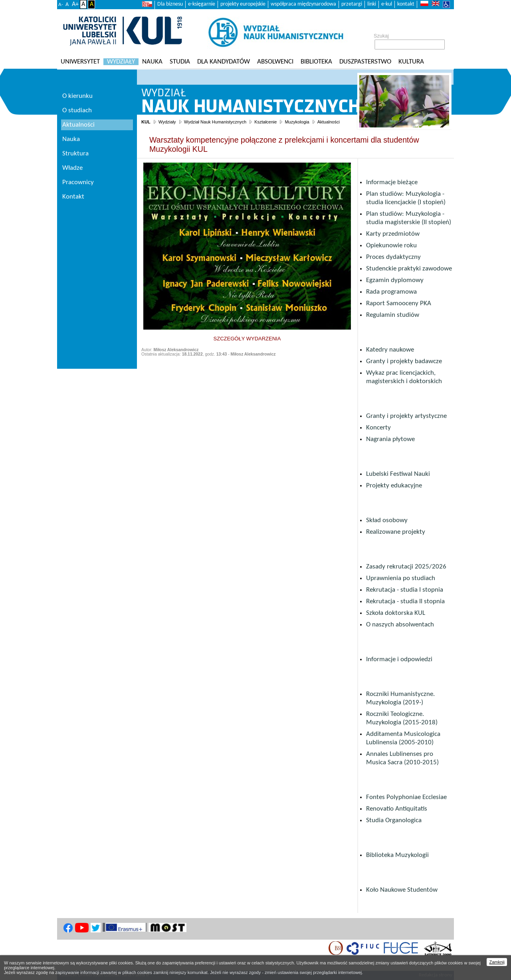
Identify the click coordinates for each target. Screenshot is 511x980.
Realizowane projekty (396, 532)
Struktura (75, 154)
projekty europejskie (243, 4)
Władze (72, 168)
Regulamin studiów (393, 315)
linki (372, 4)
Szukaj (381, 36)
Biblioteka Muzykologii (397, 855)
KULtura (411, 62)
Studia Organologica (394, 820)
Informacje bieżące (392, 182)
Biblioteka (316, 62)
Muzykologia (297, 122)
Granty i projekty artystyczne (406, 416)
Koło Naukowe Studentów (402, 890)
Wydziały (121, 62)
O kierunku (77, 96)
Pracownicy (78, 182)
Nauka (152, 62)
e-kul (387, 4)
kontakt (406, 4)
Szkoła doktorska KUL (396, 613)
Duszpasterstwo (365, 62)
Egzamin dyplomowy (395, 280)
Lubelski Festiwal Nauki (398, 474)
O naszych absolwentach (400, 625)
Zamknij (497, 962)
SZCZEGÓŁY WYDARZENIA (247, 339)
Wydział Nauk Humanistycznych (215, 122)
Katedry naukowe (390, 350)
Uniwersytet (80, 62)
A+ (75, 4)
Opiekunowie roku (391, 245)
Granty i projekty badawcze (404, 361)
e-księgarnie (202, 4)
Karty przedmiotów (393, 234)
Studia (180, 62)
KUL (146, 122)
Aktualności (329, 122)
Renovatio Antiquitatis (397, 809)
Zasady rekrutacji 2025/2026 (406, 567)
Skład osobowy (387, 520)
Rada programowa (391, 292)
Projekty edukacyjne (394, 486)
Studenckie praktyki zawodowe (409, 269)
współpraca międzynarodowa (303, 4)
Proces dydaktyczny (393, 257)
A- (61, 5)
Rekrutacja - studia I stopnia (405, 590)
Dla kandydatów (224, 62)
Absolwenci (275, 62)
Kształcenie (265, 122)
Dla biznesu (170, 4)
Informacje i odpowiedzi (399, 659)
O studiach (77, 110)
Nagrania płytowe (390, 439)
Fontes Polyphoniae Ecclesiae (406, 797)
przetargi (352, 4)
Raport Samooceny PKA (399, 303)
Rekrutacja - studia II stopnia (405, 601)
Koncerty (378, 428)
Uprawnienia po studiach (401, 578)
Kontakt (73, 197)
